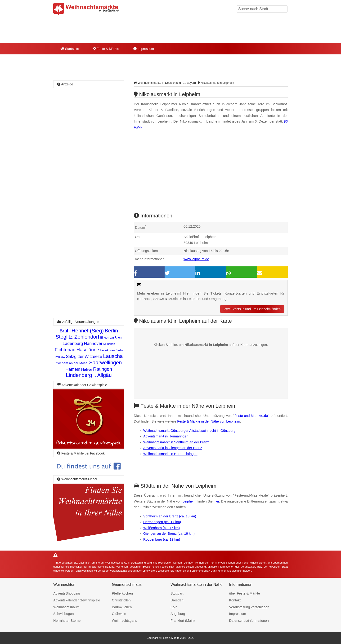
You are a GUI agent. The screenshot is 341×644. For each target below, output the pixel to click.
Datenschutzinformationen (249, 621)
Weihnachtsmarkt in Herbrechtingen (170, 454)
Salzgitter (75, 357)
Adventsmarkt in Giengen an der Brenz (173, 448)
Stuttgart (177, 593)
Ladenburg (73, 344)
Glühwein (119, 614)
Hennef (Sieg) (88, 331)
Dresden (177, 600)
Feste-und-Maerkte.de (251, 416)
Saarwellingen (105, 363)
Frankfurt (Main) (183, 621)
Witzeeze (93, 357)
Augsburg (178, 614)
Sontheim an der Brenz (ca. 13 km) (170, 516)
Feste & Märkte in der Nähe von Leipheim (209, 421)
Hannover (93, 344)
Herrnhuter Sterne (67, 621)
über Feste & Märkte (245, 593)
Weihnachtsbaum (66, 607)
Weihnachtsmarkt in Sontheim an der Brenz (176, 442)
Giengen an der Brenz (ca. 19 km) (169, 534)
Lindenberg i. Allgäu (89, 375)
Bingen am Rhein (111, 338)
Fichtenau (65, 350)
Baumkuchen (122, 607)
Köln (174, 607)
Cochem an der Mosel (72, 363)
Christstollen (121, 600)
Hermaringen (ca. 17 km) (162, 522)
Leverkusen (107, 350)
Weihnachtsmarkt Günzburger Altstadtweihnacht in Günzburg (189, 431)
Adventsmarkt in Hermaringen (166, 436)
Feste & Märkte (106, 49)
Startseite (70, 49)
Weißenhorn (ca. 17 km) (162, 528)
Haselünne (88, 350)
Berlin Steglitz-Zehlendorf (87, 334)
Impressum (144, 49)
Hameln (73, 369)
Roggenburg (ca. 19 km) (162, 539)
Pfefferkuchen (123, 593)
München (109, 344)
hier (216, 501)
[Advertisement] (211, 175)
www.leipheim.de (196, 259)
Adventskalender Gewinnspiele (77, 600)
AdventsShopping (67, 593)
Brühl (65, 331)
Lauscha (113, 356)
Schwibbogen (63, 614)
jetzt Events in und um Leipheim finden (252, 309)
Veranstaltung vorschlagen (249, 607)
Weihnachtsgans (125, 621)
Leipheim (189, 501)
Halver (87, 369)
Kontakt (235, 600)
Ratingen (103, 369)
